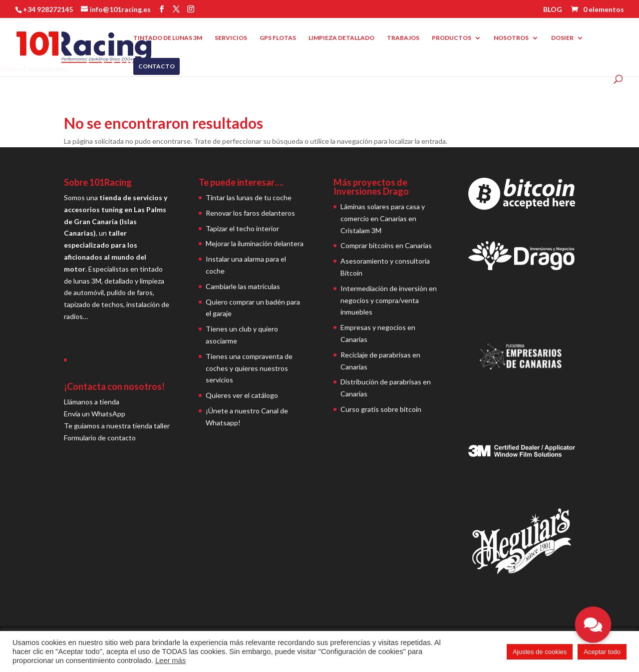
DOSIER (562, 38)
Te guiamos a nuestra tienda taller (117, 426)
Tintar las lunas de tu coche (249, 197)
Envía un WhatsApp (95, 414)
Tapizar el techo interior (242, 228)
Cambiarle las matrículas (243, 286)
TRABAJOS (403, 38)
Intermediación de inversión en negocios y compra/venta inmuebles (389, 300)
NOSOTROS (511, 38)
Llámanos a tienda (92, 402)
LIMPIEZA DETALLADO (341, 38)
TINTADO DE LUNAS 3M (168, 38)
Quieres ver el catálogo (242, 395)
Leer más (170, 661)
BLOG (553, 10)
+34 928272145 (48, 9)
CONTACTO (157, 66)
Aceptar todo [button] (602, 652)
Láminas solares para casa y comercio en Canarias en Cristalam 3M (383, 218)
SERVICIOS (231, 38)
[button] (593, 625)
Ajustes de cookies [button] (540, 652)
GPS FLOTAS (278, 38)
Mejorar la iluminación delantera (255, 243)
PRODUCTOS (452, 38)
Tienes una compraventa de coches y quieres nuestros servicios (249, 368)
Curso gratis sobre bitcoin (381, 409)
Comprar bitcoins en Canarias (386, 245)
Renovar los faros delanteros (250, 213)
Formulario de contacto (100, 438)
